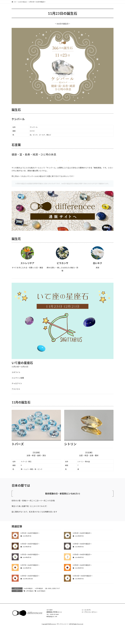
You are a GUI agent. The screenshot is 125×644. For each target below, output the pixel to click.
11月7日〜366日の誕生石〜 (30, 565)
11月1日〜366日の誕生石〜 (30, 533)
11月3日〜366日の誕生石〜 (30, 544)
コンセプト (88, 610)
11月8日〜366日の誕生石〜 (82, 565)
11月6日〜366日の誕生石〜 (82, 554)
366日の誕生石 (28, 588)
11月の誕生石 (39, 588)
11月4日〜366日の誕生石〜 (82, 544)
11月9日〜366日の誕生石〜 (30, 576)
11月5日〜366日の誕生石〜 (30, 554)
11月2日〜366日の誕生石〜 (82, 533)
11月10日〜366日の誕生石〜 (83, 576)
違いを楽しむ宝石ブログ (53, 588)
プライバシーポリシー (91, 612)
